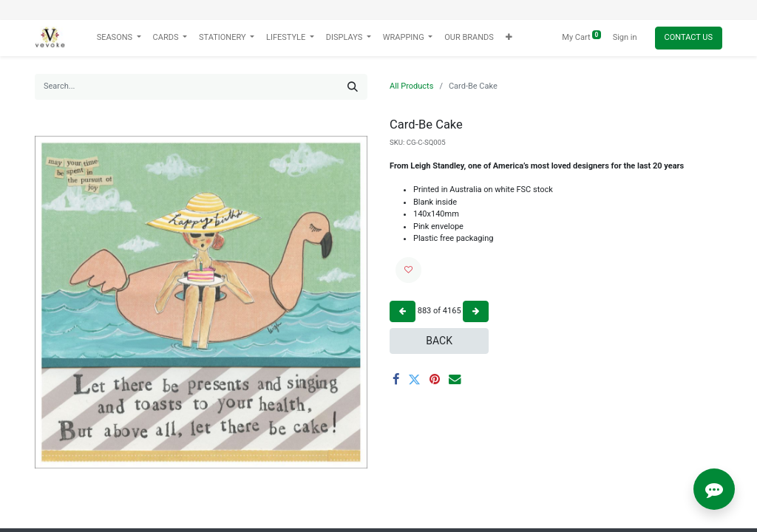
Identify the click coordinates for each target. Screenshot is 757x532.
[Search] (353, 87)
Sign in (625, 37)
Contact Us (689, 37)
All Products (411, 86)
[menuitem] (469, 38)
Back (439, 341)
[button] (509, 38)
